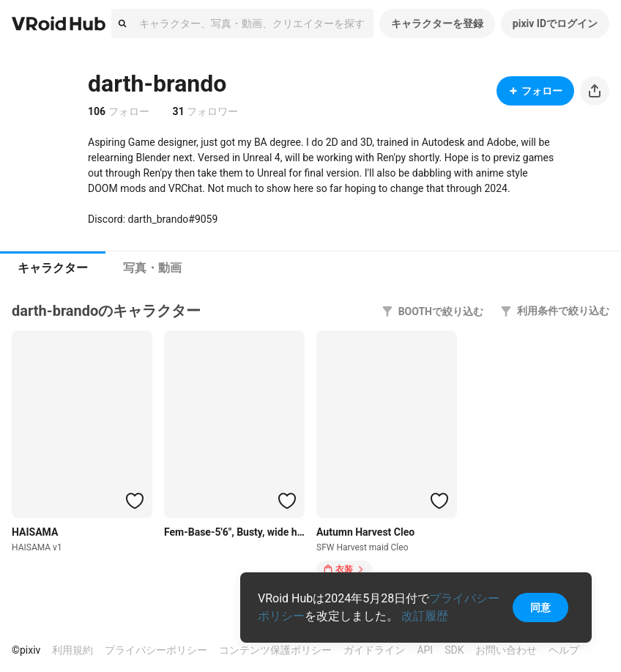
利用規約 (72, 650)
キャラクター (53, 268)
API (425, 650)
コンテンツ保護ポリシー (275, 650)
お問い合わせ (506, 650)
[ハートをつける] (135, 501)
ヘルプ (564, 650)
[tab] (53, 268)
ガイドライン (374, 650)
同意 (540, 608)
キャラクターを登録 (437, 23)
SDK (454, 650)
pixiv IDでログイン (555, 23)
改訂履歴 (425, 616)
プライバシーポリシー (156, 650)
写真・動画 (152, 268)
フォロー (535, 91)
